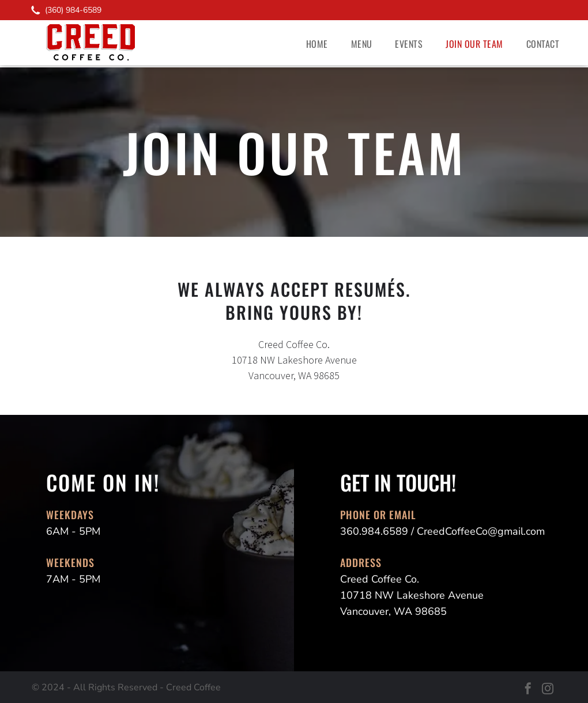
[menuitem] (317, 44)
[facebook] (528, 690)
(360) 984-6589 (73, 10)
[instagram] (548, 690)
